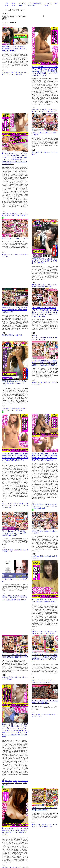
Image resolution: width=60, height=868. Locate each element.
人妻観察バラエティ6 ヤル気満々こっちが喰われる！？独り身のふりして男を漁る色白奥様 (14, 49)
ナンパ (8, 74)
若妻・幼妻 (19, 335)
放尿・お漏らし (40, 504)
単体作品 (51, 338)
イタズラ (34, 340)
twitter (56, 3)
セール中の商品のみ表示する (12, 10)
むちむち (5, 25)
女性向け (34, 715)
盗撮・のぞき (51, 715)
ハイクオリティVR (37, 338)
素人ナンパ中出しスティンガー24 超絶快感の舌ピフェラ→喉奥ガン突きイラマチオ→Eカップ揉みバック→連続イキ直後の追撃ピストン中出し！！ (15, 458)
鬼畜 (44, 340)
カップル (44, 715)
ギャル (42, 110)
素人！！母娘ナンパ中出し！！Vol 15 (15, 238)
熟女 (19, 72)
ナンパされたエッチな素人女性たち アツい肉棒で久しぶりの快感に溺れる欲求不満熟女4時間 (14, 533)
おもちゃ (4, 596)
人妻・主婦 (14, 72)
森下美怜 (34, 335)
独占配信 (34, 824)
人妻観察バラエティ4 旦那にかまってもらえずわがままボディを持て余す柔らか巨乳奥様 (44, 261)
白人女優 (43, 683)
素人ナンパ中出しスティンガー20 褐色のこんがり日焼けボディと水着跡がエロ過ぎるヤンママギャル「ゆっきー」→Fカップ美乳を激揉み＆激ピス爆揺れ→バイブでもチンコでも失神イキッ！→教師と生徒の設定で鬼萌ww (15, 730)
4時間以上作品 (36, 382)
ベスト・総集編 (38, 826)
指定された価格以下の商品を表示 (14, 16)
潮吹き (47, 504)
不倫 (18, 600)
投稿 (39, 715)
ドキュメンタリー (37, 506)
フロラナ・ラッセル (37, 680)
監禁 (3, 335)
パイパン (23, 600)
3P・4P (4, 254)
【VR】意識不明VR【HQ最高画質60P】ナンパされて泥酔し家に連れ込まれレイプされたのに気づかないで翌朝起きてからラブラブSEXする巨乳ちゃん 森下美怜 (45, 312)
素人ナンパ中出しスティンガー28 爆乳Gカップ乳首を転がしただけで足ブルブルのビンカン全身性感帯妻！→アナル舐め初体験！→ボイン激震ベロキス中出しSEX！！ (45, 71)
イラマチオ (13, 503)
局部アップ (11, 596)
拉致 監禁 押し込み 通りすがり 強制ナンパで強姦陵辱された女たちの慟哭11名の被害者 (14, 310)
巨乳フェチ (16, 598)
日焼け (15, 781)
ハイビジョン (6, 72)
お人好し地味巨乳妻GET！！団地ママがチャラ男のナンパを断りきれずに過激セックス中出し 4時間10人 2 (44, 363)
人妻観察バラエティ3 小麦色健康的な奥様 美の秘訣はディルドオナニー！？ (14, 383)
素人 (17, 74)
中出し (13, 74)
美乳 (33, 632)
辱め (10, 335)
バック (7, 503)
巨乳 (21, 74)
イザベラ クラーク (50, 680)
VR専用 (46, 338)
